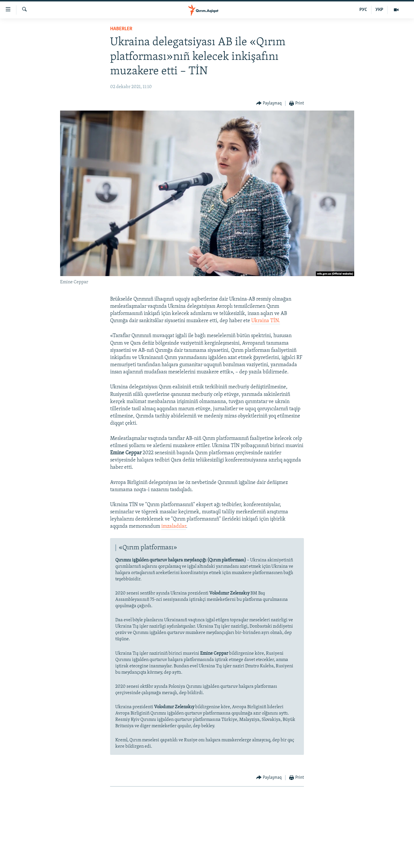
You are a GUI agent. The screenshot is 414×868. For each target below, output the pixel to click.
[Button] (269, 103)
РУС (363, 10)
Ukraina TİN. (266, 321)
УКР (379, 10)
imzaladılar (174, 526)
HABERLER (121, 29)
